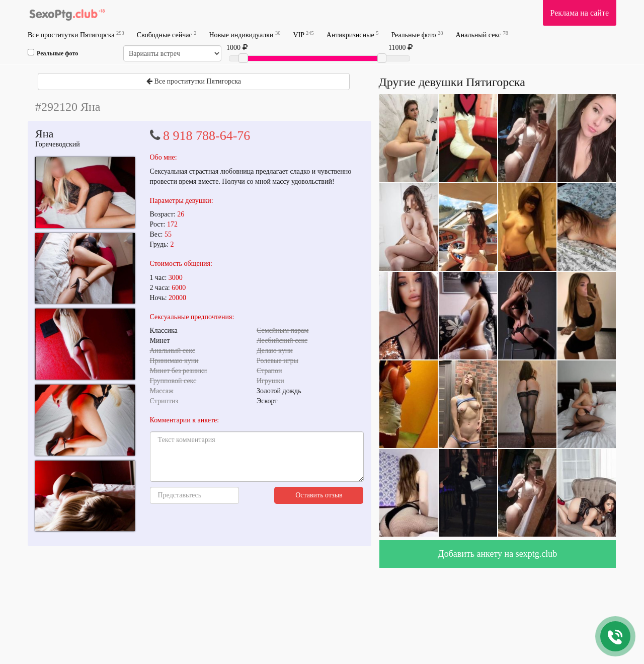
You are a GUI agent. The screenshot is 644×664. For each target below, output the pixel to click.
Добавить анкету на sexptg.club (497, 554)
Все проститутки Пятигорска (76, 34)
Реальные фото (417, 34)
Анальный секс (482, 34)
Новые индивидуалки (245, 34)
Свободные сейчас (167, 34)
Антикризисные (353, 34)
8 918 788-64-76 (207, 136)
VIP (304, 34)
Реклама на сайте (580, 13)
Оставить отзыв (319, 495)
